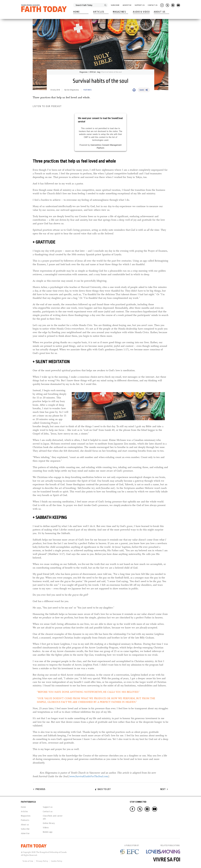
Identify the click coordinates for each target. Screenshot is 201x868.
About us (25, 825)
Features (87, 90)
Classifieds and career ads (53, 817)
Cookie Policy (57, 861)
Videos (46, 828)
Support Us (140, 5)
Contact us (48, 811)
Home (76, 12)
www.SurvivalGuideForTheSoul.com (89, 776)
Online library (49, 823)
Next (163, 789)
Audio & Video (141, 12)
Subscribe (115, 5)
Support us (48, 807)
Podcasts (25, 820)
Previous (40, 789)
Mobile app (48, 832)
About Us (160, 12)
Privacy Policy (42, 861)
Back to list (104, 789)
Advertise (127, 5)
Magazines (119, 12)
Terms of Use (28, 861)
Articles (99, 12)
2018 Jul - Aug (95, 72)
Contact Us (153, 5)
